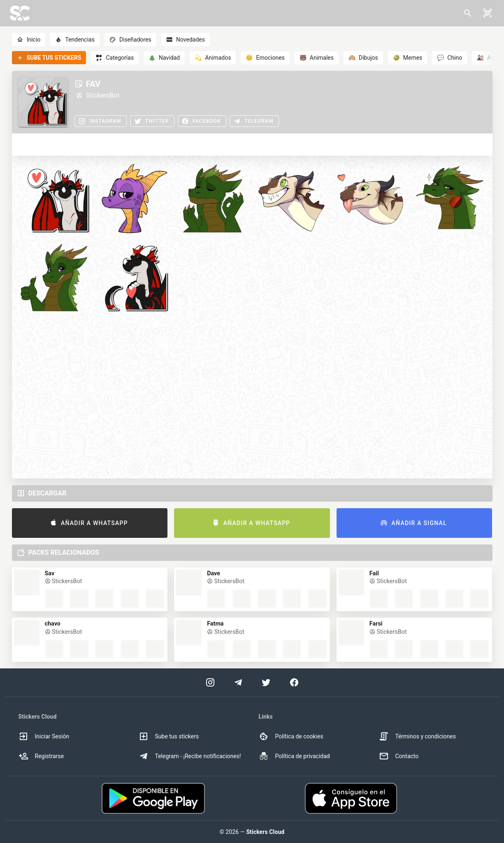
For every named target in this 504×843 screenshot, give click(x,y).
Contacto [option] (399, 756)
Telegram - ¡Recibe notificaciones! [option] (190, 756)
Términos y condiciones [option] (417, 736)
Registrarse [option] (41, 756)
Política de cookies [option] (291, 736)
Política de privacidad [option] (294, 756)
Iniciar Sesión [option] (44, 736)
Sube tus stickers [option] (169, 736)
